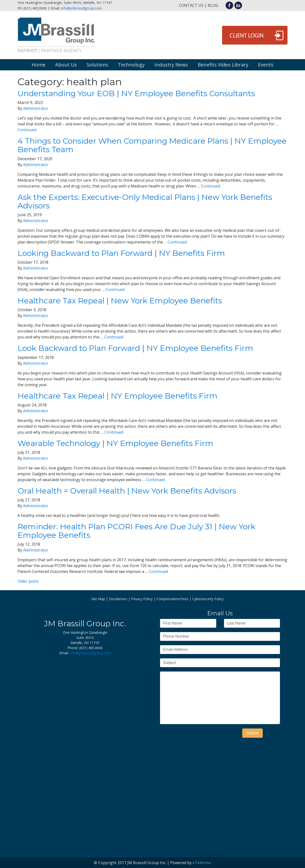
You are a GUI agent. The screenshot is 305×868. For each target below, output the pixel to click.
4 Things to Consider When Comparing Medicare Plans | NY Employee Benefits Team (152, 145)
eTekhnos (202, 863)
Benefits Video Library (223, 65)
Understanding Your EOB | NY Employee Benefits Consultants (136, 93)
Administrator (36, 108)
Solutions (97, 65)
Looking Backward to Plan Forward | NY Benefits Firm (121, 253)
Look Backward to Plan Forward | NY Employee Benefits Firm (135, 348)
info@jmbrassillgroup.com (81, 8)
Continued (27, 130)
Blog (213, 5)
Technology (131, 65)
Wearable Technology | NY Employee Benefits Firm (115, 443)
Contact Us (191, 5)
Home (39, 65)
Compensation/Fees (172, 599)
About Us (66, 65)
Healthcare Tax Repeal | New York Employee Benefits (120, 301)
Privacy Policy (142, 599)
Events (266, 65)
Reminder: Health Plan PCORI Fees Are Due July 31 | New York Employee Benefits (136, 531)
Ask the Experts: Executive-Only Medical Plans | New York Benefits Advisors (145, 201)
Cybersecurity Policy (208, 599)
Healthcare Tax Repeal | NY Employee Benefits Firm (117, 396)
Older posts (28, 581)
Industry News (171, 65)
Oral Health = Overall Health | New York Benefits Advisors (127, 491)
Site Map (98, 599)
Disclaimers (118, 599)
